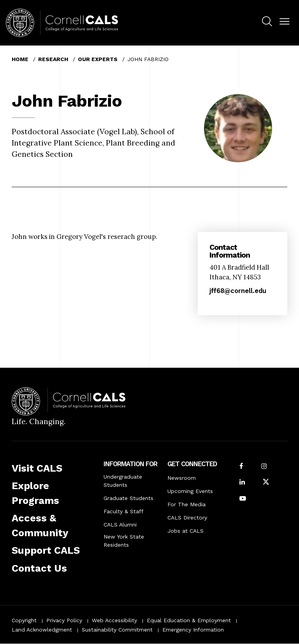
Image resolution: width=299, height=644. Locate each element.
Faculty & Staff (124, 511)
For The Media (186, 504)
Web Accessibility (114, 620)
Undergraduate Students (123, 481)
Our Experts (98, 59)
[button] (284, 22)
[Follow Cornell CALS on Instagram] (264, 467)
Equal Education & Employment (189, 620)
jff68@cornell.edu (238, 291)
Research (53, 59)
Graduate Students (128, 498)
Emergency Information (193, 630)
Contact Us (39, 568)
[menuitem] (267, 23)
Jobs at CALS (186, 531)
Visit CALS (37, 468)
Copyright (24, 620)
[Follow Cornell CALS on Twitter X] (266, 483)
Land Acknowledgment (42, 630)
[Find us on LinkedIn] (242, 483)
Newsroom (182, 478)
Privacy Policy (64, 620)
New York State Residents (124, 541)
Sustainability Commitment (117, 630)
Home (20, 59)
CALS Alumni (120, 525)
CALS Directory (187, 518)
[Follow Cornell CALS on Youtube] (243, 499)
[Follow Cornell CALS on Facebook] (241, 467)
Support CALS (46, 550)
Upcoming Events (190, 491)
